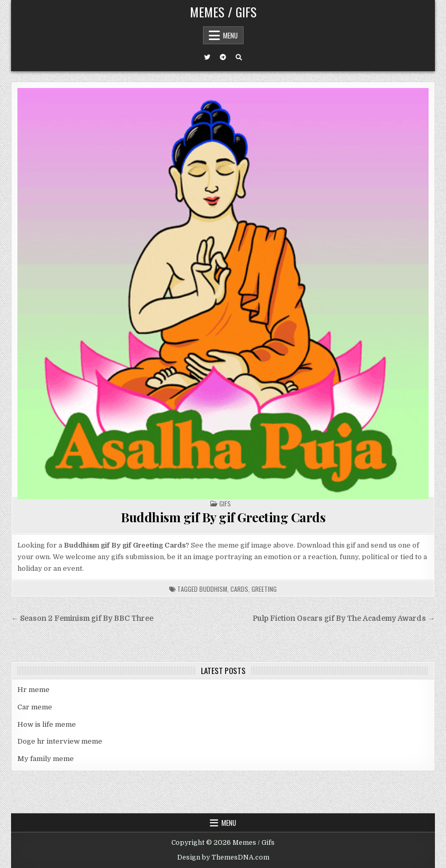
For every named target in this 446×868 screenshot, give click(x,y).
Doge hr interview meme (60, 741)
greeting (264, 589)
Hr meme (33, 690)
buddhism (213, 589)
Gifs (225, 504)
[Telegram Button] (223, 57)
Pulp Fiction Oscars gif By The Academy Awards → (344, 618)
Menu (230, 35)
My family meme (46, 759)
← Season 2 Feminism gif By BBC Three (82, 618)
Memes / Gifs (223, 12)
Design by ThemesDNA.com (223, 857)
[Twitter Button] (207, 57)
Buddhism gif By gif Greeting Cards (223, 517)
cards (239, 589)
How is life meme (47, 724)
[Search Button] (239, 57)
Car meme (35, 707)
